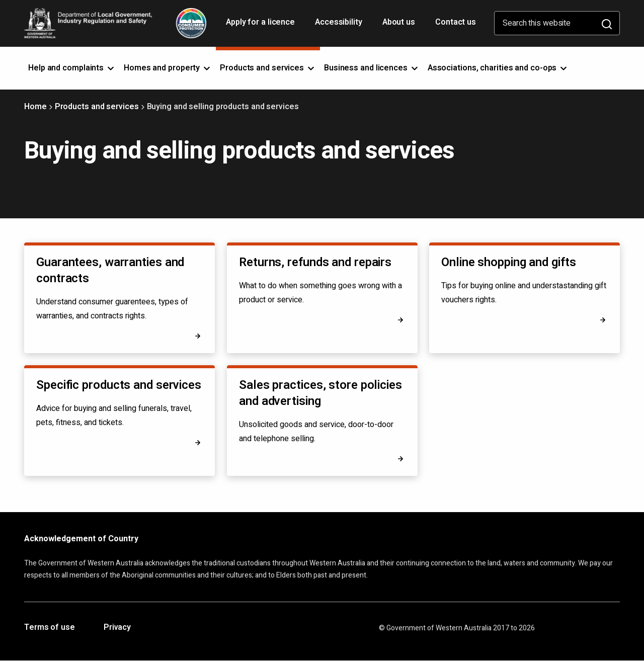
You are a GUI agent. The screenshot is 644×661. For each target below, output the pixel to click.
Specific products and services (119, 385)
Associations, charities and (498, 68)
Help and (72, 68)
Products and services (97, 107)
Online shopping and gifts (509, 262)
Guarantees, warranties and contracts (110, 270)
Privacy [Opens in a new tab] (117, 628)
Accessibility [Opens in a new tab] (340, 26)
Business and (372, 68)
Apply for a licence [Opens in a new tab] (261, 26)
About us (399, 22)
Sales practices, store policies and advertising (320, 393)
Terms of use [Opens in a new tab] (50, 628)
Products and (268, 68)
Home (35, 107)
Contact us (456, 22)
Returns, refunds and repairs (315, 262)
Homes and (168, 68)
